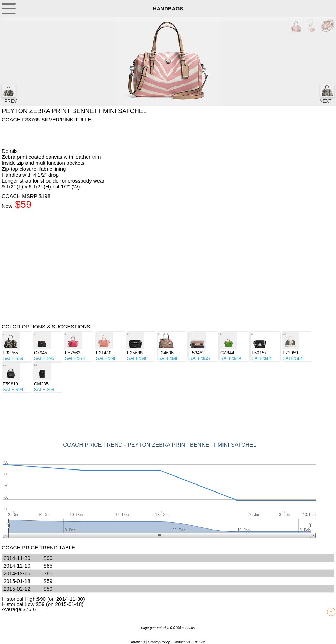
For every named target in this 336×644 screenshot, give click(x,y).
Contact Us (181, 642)
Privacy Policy (159, 642)
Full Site (199, 642)
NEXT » (327, 94)
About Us (138, 642)
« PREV (9, 94)
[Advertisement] (58, 135)
